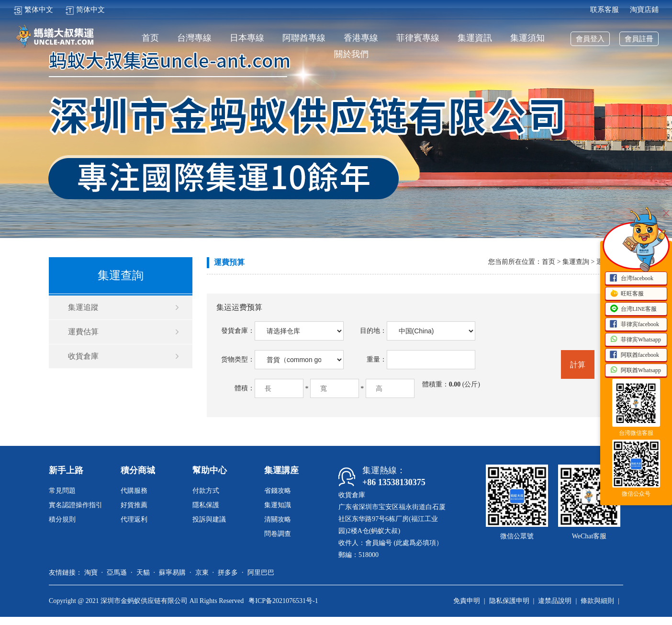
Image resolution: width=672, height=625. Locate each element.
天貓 (143, 573)
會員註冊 (639, 39)
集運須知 (527, 38)
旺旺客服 (627, 294)
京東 (202, 573)
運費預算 (229, 262)
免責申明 (467, 601)
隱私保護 (206, 505)
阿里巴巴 (261, 573)
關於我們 (351, 54)
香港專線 (361, 38)
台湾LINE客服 (633, 309)
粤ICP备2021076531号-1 (283, 601)
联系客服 (605, 10)
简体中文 (85, 10)
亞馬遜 (117, 573)
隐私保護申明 (509, 601)
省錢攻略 (278, 491)
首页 (150, 38)
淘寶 (91, 573)
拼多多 (228, 573)
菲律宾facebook (634, 325)
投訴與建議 (209, 519)
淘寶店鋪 (644, 10)
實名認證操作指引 (76, 505)
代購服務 (134, 491)
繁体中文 (33, 10)
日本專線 (247, 38)
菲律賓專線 (418, 38)
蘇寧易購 (172, 573)
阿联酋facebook (634, 355)
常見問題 (62, 491)
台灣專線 (194, 38)
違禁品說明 (555, 601)
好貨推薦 (134, 505)
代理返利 (134, 519)
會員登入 (590, 39)
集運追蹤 (83, 307)
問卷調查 (278, 534)
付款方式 (206, 491)
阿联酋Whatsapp (635, 371)
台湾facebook (631, 279)
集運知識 (278, 505)
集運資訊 (475, 38)
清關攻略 (278, 519)
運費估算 (83, 332)
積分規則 (62, 519)
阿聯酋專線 (304, 38)
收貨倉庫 (83, 356)
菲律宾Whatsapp (635, 340)
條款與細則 (597, 601)
